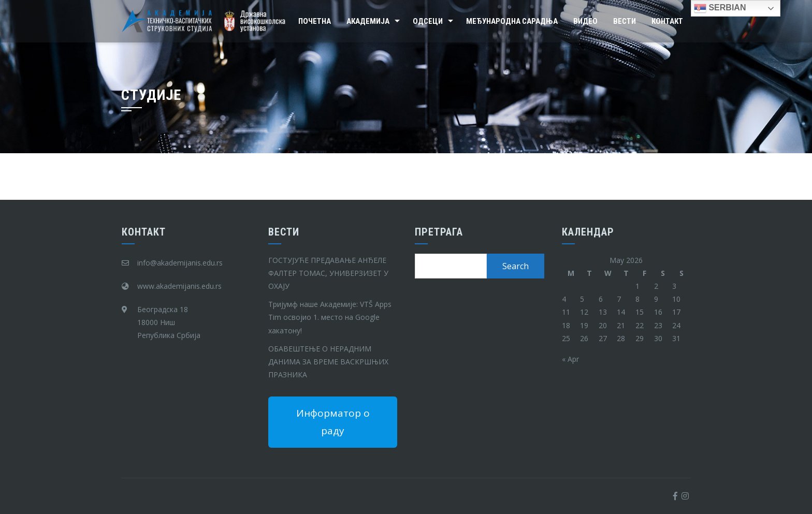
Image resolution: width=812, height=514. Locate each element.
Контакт (667, 21)
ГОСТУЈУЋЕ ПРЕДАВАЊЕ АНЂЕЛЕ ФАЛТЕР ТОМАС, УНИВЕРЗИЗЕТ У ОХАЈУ (328, 273)
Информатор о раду (333, 422)
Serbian (720, 8)
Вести (625, 21)
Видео (585, 21)
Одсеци (428, 21)
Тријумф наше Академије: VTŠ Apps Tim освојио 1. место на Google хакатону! (330, 317)
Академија (368, 21)
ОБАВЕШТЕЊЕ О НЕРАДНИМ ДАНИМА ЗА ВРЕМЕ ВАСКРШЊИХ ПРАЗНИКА (328, 362)
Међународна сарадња (512, 21)
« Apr (570, 359)
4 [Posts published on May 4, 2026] (564, 299)
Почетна (315, 21)
